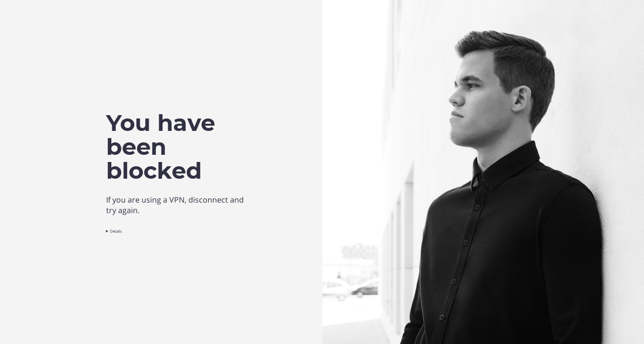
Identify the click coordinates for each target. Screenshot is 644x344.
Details (116, 231)
